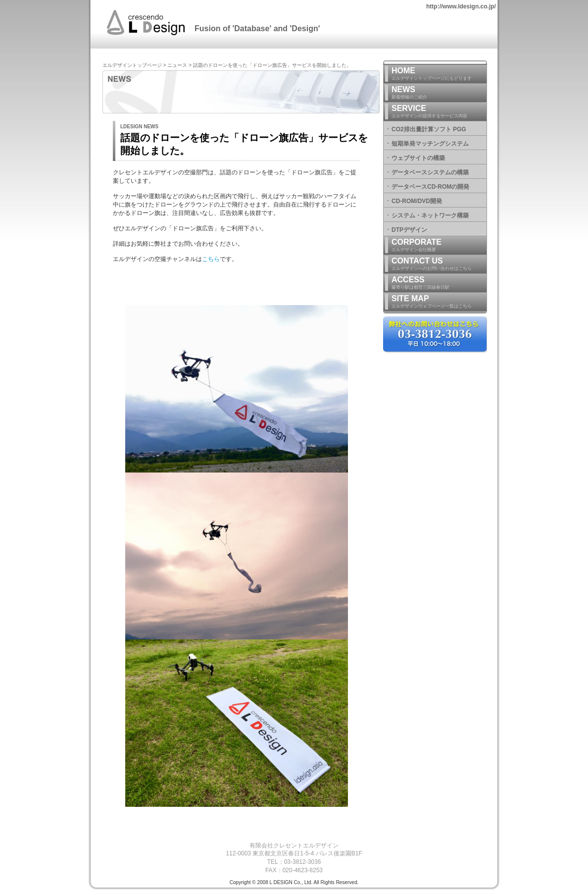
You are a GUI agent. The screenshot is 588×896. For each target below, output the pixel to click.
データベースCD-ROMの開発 (430, 187)
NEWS (439, 93)
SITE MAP (439, 302)
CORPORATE (439, 245)
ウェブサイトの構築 (418, 158)
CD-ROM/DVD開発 (417, 201)
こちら (211, 259)
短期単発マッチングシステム (430, 144)
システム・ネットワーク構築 (430, 215)
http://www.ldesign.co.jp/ (461, 6)
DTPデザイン (409, 230)
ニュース (177, 65)
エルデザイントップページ (132, 65)
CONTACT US (439, 264)
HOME (439, 74)
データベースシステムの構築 (430, 172)
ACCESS (439, 283)
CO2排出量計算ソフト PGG (429, 129)
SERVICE (439, 112)
